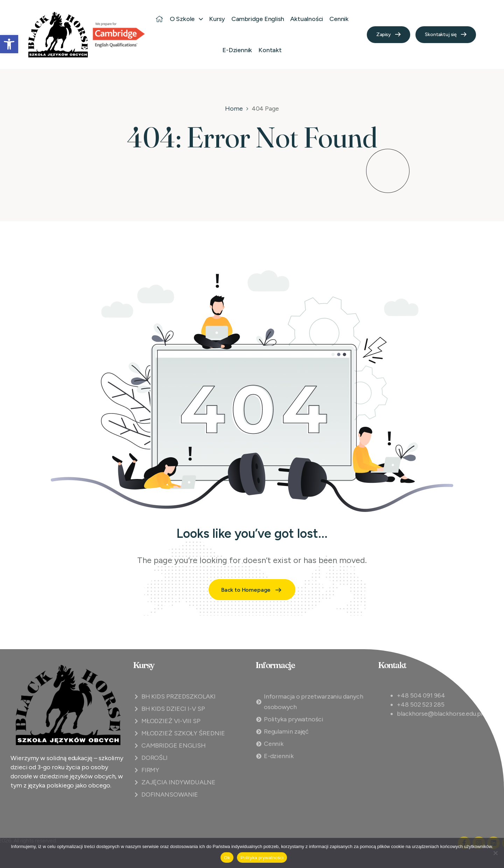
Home (234, 109)
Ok (227, 858)
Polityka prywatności (262, 858)
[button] (9, 44)
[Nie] (495, 853)
